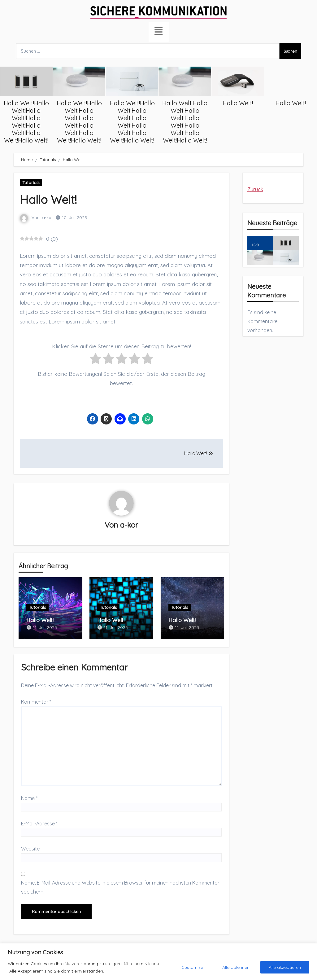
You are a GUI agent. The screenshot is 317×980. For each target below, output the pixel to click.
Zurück (255, 189)
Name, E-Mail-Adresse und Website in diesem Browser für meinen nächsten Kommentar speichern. (120, 887)
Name (29, 798)
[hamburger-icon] (159, 32)
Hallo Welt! (280, 103)
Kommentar (36, 701)
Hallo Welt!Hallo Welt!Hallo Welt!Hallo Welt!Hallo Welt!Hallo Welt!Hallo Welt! (68, 122)
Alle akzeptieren (285, 967)
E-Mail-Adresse (39, 823)
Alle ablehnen (236, 967)
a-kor (48, 218)
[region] (158, 962)
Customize (192, 967)
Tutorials (31, 182)
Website (30, 848)
